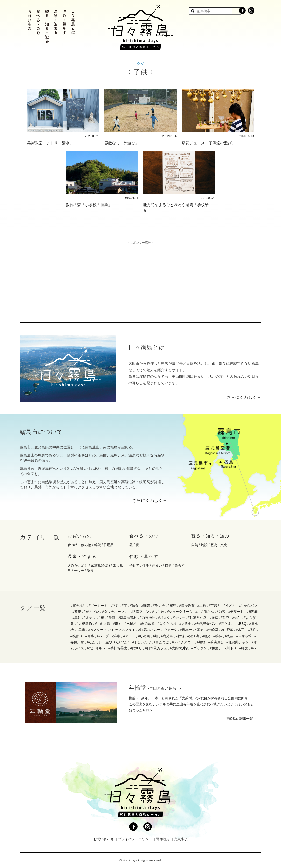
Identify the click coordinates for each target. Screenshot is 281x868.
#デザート (236, 612)
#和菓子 (216, 648)
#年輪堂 (212, 630)
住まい (157, 565)
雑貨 (98, 545)
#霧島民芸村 (128, 618)
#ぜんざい (91, 612)
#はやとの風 (167, 624)
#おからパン (248, 606)
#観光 (206, 636)
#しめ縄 (144, 636)
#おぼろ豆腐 (197, 618)
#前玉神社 (148, 618)
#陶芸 (229, 636)
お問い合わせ (104, 839)
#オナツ (90, 618)
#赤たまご (227, 624)
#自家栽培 (244, 636)
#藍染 (199, 630)
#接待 (218, 636)
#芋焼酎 (215, 606)
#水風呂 (131, 624)
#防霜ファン (140, 612)
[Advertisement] (99, 278)
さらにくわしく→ (244, 397)
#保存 (225, 618)
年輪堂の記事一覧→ (241, 719)
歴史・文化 (219, 545)
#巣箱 (111, 618)
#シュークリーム (180, 612)
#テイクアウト (183, 642)
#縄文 (244, 648)
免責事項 (181, 839)
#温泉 (116, 636)
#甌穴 (221, 612)
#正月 (115, 606)
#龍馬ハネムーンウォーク (158, 630)
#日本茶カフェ (156, 648)
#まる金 (185, 624)
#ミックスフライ (123, 630)
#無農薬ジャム (238, 642)
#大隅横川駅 (179, 648)
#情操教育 (187, 606)
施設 (204, 545)
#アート (129, 636)
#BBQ (242, 624)
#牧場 (180, 636)
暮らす (180, 565)
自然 (195, 545)
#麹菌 (146, 606)
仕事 (146, 565)
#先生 (237, 618)
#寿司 (118, 624)
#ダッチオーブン (115, 612)
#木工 (240, 630)
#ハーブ (103, 636)
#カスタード (98, 630)
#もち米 (158, 612)
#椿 (101, 618)
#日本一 (186, 630)
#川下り (231, 648)
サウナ (79, 571)
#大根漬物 (84, 624)
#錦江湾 (193, 636)
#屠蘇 (214, 618)
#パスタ (164, 618)
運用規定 (163, 839)
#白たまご (162, 642)
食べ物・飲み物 (79, 545)
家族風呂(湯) (100, 565)
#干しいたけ (141, 642)
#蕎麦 (77, 612)
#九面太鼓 (103, 624)
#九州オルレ (96, 648)
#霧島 (172, 606)
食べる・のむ (144, 536)
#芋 (124, 606)
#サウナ (179, 618)
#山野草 (227, 630)
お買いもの (80, 536)
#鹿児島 (167, 636)
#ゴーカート (98, 606)
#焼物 (201, 642)
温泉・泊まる (82, 557)
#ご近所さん (205, 612)
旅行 (90, 571)
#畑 (155, 636)
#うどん (230, 606)
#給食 (134, 606)
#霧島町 (253, 612)
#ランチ (159, 606)
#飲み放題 (147, 624)
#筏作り (77, 636)
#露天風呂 (78, 606)
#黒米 (81, 630)
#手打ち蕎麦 (118, 648)
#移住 (252, 630)
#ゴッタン (199, 648)
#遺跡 (90, 636)
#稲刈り (136, 648)
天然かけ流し (78, 565)
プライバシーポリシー (135, 839)
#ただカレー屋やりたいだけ (108, 642)
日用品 (109, 545)
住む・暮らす (144, 557)
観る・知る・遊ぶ (211, 536)
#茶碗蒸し (216, 642)
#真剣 (77, 618)
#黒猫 (202, 606)
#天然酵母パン (205, 624)
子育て (134, 565)
